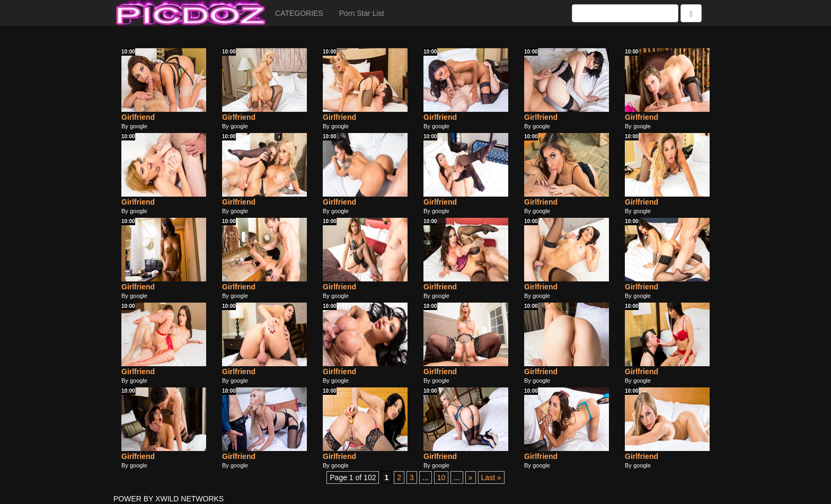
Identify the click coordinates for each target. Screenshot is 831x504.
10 (441, 478)
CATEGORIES (299, 13)
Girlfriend (138, 117)
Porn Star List (362, 13)
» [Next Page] (471, 478)
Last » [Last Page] (491, 478)
